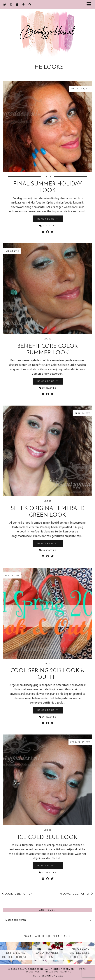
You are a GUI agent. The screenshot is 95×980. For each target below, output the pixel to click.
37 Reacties (47, 717)
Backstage (33, 972)
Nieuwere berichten (76, 894)
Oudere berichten (17, 894)
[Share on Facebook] (48, 232)
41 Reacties (48, 226)
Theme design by (48, 976)
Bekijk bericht (48, 219)
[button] (90, 5)
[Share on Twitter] (52, 232)
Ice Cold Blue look (48, 838)
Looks (47, 177)
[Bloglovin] (24, 5)
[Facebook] (17, 5)
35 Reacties (48, 550)
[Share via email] (43, 232)
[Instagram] (11, 5)
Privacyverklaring (58, 972)
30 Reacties (47, 388)
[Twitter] (5, 5)
